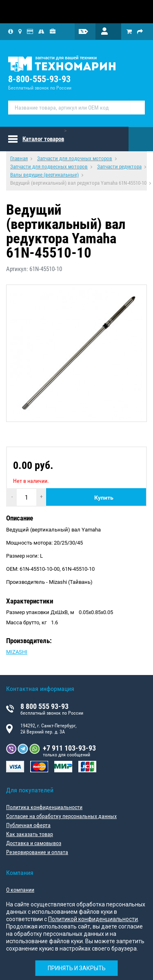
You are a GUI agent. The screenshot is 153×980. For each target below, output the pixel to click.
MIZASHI (17, 652)
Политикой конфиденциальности (93, 919)
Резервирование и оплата (37, 852)
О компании (20, 890)
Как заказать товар (30, 834)
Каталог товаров (43, 139)
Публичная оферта (28, 825)
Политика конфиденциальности (44, 807)
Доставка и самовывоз (34, 843)
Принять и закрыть (77, 968)
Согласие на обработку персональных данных (61, 816)
